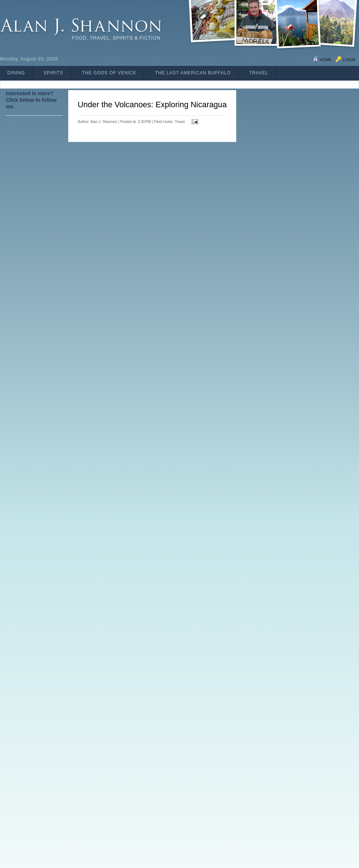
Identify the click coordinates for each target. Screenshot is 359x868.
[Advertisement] (35, 293)
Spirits (53, 73)
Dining (16, 73)
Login (349, 60)
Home (326, 60)
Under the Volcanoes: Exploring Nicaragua (152, 105)
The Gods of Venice (109, 73)
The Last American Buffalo (193, 73)
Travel (259, 73)
